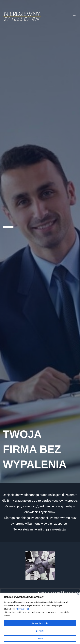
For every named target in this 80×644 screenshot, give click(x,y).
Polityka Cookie (22, 609)
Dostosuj (40, 631)
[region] (40, 618)
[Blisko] (78, 594)
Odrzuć (40, 638)
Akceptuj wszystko (40, 623)
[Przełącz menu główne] (74, 16)
